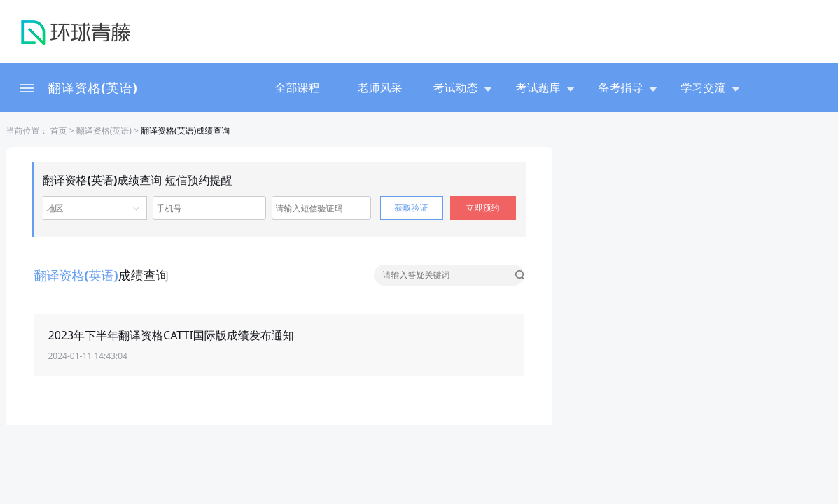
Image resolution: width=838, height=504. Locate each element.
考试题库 (545, 87)
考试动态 (463, 87)
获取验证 (412, 208)
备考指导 (628, 87)
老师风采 (380, 87)
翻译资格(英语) (93, 87)
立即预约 (483, 208)
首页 (58, 131)
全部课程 (298, 87)
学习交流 (711, 87)
